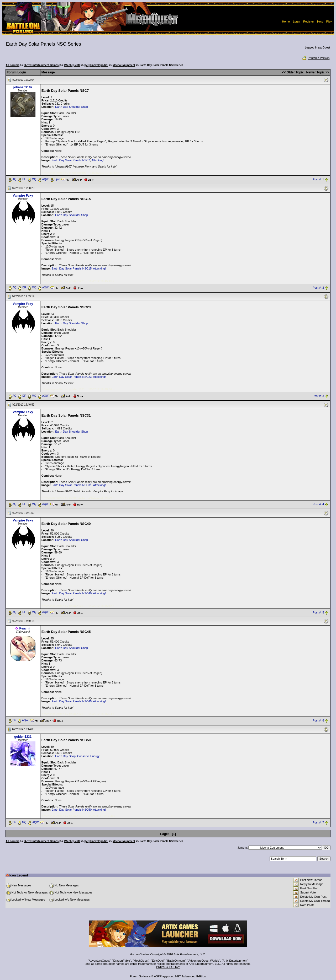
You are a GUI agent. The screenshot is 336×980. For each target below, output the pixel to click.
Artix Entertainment (235, 961)
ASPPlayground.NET (168, 976)
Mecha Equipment (124, 65)
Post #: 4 (318, 504)
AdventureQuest (99, 961)
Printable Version (316, 58)
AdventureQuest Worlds (204, 961)
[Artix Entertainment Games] (42, 65)
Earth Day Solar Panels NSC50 (72, 810)
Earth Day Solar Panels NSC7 (71, 160)
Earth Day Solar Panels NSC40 (72, 593)
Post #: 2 (318, 288)
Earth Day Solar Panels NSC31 (72, 485)
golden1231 (23, 737)
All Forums (13, 65)
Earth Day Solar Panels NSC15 (72, 268)
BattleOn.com (176, 961)
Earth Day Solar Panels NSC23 (72, 377)
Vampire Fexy (23, 196)
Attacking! (98, 160)
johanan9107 (23, 87)
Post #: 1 (318, 179)
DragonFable (122, 961)
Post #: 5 (318, 612)
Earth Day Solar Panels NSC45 (72, 701)
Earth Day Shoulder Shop (72, 107)
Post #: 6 (318, 721)
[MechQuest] (72, 65)
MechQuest (141, 961)
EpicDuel (158, 961)
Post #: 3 (318, 396)
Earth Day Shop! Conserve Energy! (78, 756)
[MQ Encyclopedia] (96, 65)
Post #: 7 (318, 823)
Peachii (25, 628)
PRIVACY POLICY (168, 967)
